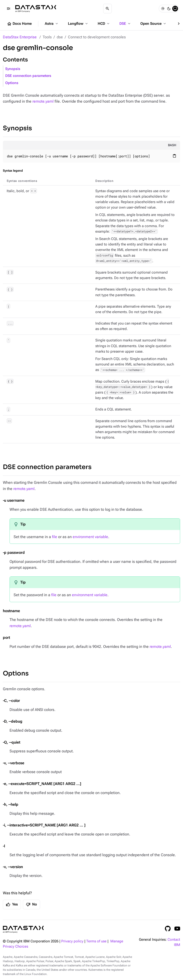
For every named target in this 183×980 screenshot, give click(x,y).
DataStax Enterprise (20, 37)
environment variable (90, 537)
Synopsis (13, 69)
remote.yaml (43, 101)
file (55, 537)
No (31, 905)
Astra (52, 24)
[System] (175, 9)
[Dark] (169, 9)
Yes (12, 905)
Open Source (154, 24)
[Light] (163, 9)
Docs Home (19, 24)
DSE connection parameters (28, 76)
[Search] (107, 9)
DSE (125, 24)
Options (12, 83)
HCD (104, 24)
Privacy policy (72, 941)
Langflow (78, 24)
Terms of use (96, 941)
